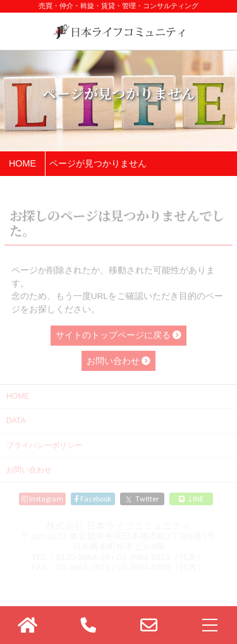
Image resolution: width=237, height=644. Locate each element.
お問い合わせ (29, 470)
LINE (191, 498)
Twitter (142, 498)
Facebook (93, 498)
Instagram (42, 498)
